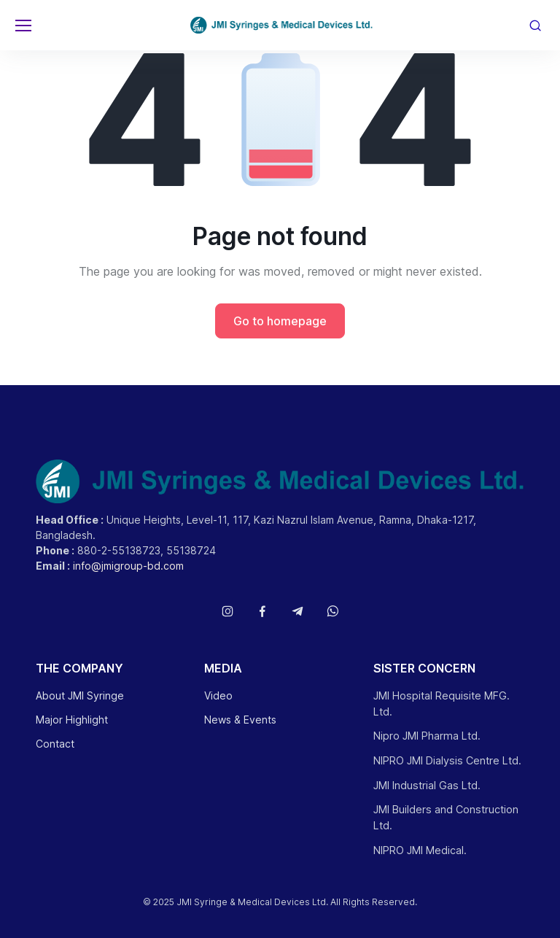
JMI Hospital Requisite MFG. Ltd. (442, 703)
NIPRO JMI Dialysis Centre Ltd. (447, 760)
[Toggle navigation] (23, 26)
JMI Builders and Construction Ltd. (446, 817)
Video (218, 695)
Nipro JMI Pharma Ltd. (427, 736)
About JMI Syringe (80, 695)
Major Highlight (72, 720)
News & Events (240, 720)
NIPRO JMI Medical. (420, 850)
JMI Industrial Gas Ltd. (427, 785)
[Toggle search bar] (535, 26)
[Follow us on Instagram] (227, 611)
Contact (55, 744)
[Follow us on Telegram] (297, 611)
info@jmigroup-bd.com (128, 566)
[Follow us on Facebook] (262, 611)
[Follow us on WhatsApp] (332, 611)
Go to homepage (280, 321)
